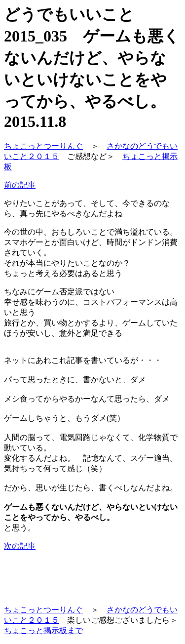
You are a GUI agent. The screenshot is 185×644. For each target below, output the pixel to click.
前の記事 (20, 185)
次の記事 (20, 546)
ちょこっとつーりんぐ (43, 146)
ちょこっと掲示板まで (43, 630)
